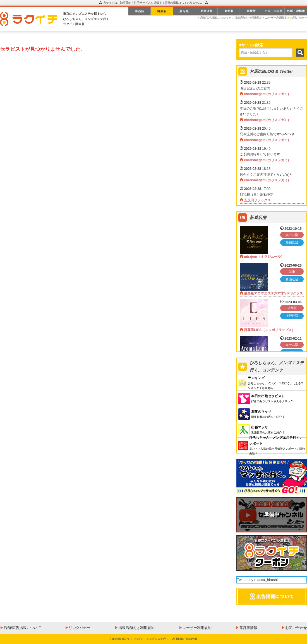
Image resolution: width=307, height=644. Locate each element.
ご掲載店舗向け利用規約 (247, 18)
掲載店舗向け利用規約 (136, 628)
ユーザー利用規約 (276, 18)
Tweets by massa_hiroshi (257, 580)
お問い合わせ (299, 18)
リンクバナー (80, 628)
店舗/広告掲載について (214, 18)
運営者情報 (248, 628)
